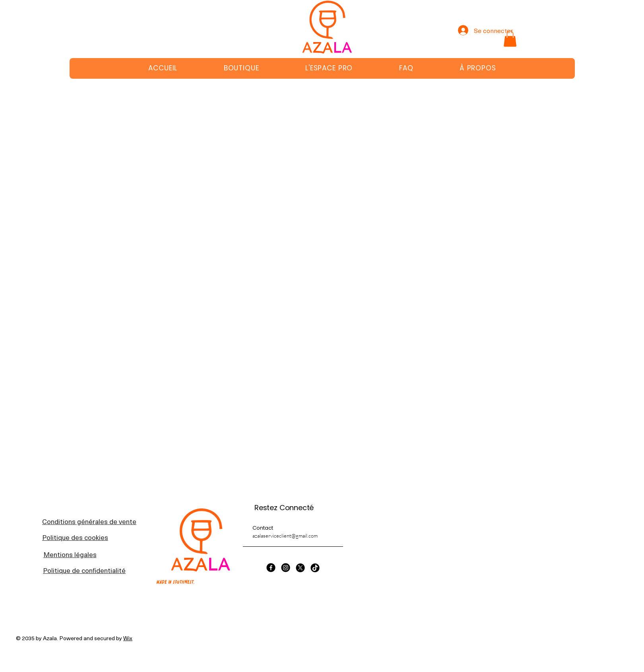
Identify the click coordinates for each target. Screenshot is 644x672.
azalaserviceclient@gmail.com (285, 536)
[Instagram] (286, 568)
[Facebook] (271, 568)
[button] (510, 39)
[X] (300, 568)
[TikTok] (315, 568)
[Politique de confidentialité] (84, 570)
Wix (128, 638)
